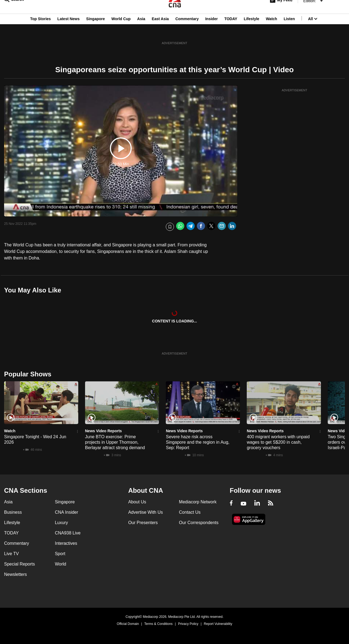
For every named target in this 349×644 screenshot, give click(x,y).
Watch (271, 31)
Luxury (61, 523)
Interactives (66, 543)
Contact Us (190, 512)
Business (13, 512)
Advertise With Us (145, 512)
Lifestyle (252, 31)
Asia (141, 31)
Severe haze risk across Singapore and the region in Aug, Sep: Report (198, 442)
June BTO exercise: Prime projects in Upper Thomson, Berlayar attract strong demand (115, 442)
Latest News (68, 31)
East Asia (160, 31)
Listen (289, 31)
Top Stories (40, 31)
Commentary (187, 31)
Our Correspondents (199, 523)
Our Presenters (143, 523)
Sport (60, 554)
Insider (212, 31)
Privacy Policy (188, 624)
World (61, 564)
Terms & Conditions (158, 624)
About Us (137, 502)
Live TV (11, 554)
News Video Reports (103, 431)
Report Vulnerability (218, 624)
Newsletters (16, 574)
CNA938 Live (68, 533)
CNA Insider (66, 512)
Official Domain (128, 624)
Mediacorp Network (198, 502)
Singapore (95, 31)
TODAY (231, 31)
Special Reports (19, 564)
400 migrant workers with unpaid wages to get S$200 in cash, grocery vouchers (278, 442)
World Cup (121, 31)
